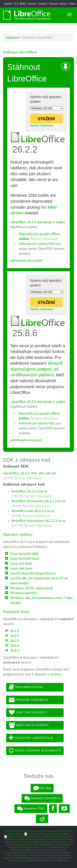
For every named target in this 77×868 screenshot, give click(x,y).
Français (53, 4)
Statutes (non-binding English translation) (48, 834)
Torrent (34, 125)
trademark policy (17, 861)
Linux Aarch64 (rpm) (25, 559)
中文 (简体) (20, 4)
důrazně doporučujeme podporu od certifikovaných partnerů (37, 369)
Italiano (64, 4)
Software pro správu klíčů (37, 244)
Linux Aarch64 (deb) (24, 554)
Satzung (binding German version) (25, 837)
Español (43, 4)
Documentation (26, 687)
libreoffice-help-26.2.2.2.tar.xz (33, 511)
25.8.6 (15, 646)
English (8, 4)
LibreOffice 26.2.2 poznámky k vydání (38, 222)
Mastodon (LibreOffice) (42, 798)
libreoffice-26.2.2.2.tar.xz (29, 491)
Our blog (42, 788)
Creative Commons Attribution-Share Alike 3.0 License (41, 842)
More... (73, 4)
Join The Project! (28, 713)
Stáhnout (13, 38)
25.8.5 (15, 651)
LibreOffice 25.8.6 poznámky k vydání (38, 402)
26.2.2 (15, 631)
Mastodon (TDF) (31, 809)
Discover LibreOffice (31, 738)
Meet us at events (29, 725)
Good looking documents (35, 751)
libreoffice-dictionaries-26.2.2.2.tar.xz (38, 501)
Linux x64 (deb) (21, 564)
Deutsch (32, 4)
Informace (47, 125)
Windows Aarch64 (24, 593)
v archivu (54, 674)
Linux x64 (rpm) (21, 568)
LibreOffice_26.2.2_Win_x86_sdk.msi (30, 473)
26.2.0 (15, 641)
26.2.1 (15, 636)
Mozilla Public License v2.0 (32, 847)
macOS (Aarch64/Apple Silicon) (33, 573)
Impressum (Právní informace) (18, 831)
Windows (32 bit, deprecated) (31, 588)
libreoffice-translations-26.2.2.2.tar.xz (38, 521)
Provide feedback (29, 700)
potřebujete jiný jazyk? (26, 261)
